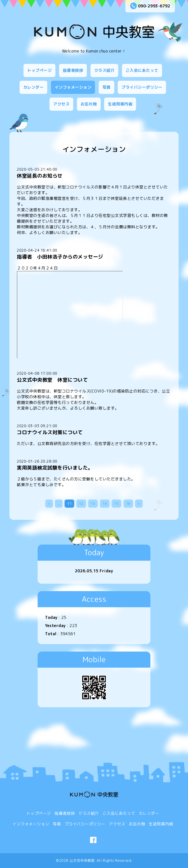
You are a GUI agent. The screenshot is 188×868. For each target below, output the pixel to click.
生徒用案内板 (120, 104)
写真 (106, 87)
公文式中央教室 (82, 860)
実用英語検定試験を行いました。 (55, 468)
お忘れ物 (89, 104)
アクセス (61, 104)
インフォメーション (73, 87)
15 (116, 504)
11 (69, 504)
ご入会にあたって (142, 70)
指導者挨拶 (73, 70)
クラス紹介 (105, 70)
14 (105, 504)
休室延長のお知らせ (40, 176)
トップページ (39, 70)
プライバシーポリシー (142, 87)
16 (128, 504)
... (59, 504)
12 (81, 504)
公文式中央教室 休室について (52, 380)
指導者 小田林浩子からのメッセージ (60, 257)
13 (93, 504)
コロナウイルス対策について (50, 432)
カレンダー (34, 87)
